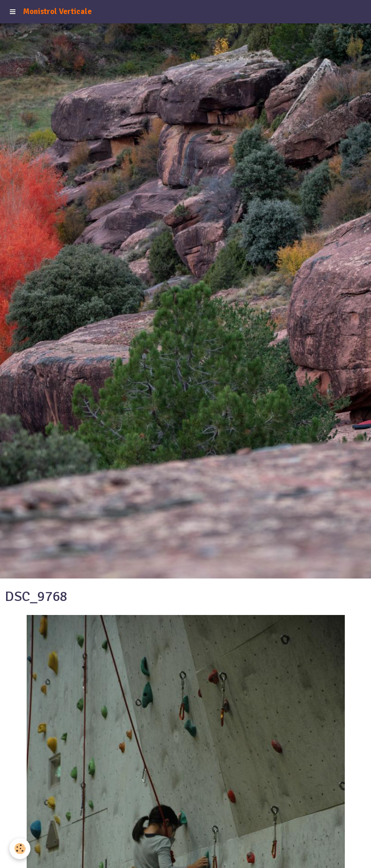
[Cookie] (20, 849)
